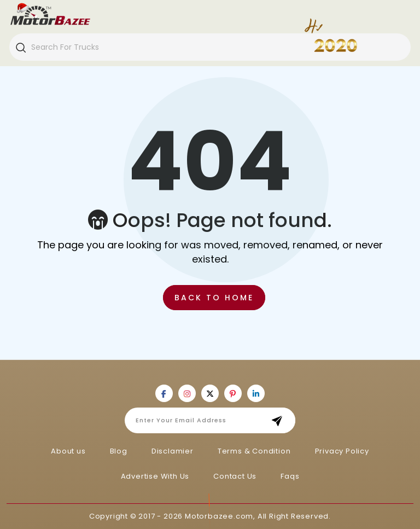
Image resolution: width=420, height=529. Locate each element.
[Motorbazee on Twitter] (210, 393)
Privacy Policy (342, 451)
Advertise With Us (155, 476)
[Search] (20, 47)
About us (68, 451)
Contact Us (235, 476)
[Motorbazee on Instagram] (187, 393)
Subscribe (280, 420)
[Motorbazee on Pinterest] (233, 393)
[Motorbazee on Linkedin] (256, 393)
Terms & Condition (254, 451)
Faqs (290, 476)
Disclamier (173, 451)
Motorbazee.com (219, 516)
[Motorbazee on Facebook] (164, 393)
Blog (119, 451)
